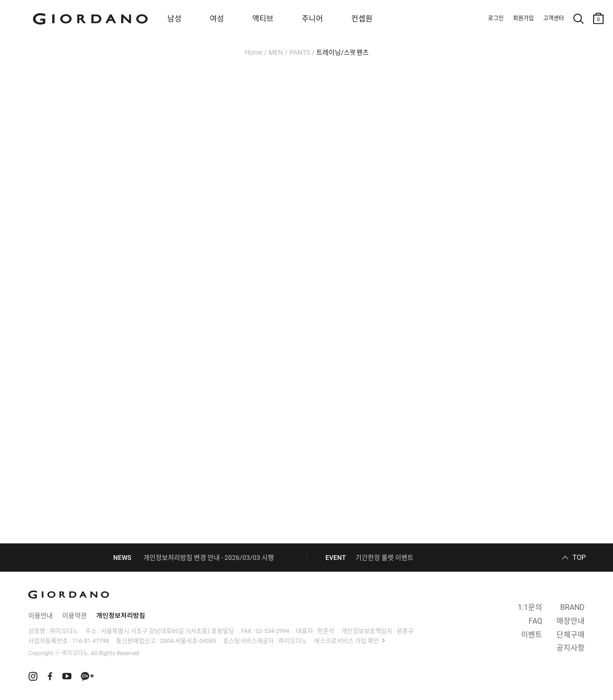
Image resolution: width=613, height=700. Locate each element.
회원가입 (523, 18)
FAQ (535, 621)
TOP (579, 558)
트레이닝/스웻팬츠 (343, 52)
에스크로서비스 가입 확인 (347, 641)
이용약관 (75, 616)
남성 (174, 19)
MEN (276, 52)
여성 (217, 19)
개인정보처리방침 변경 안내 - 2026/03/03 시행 (209, 558)
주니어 (312, 19)
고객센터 (554, 18)
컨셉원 (362, 19)
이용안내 (41, 616)
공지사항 (571, 648)
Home (253, 52)
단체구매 (571, 635)
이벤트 (532, 635)
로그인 (496, 18)
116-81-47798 (91, 641)
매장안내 (571, 621)
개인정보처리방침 (121, 616)
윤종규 (405, 631)
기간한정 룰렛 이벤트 (385, 558)
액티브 (263, 19)
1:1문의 (530, 607)
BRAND (572, 607)
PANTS (300, 52)
